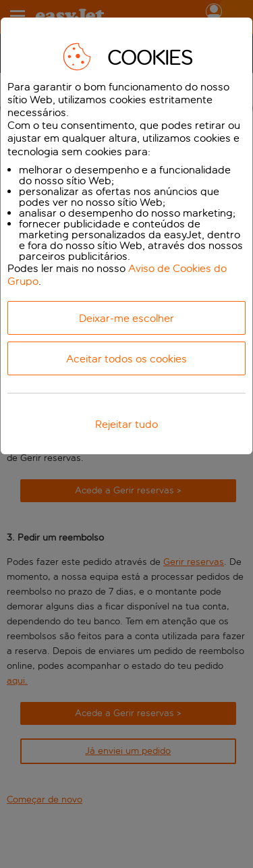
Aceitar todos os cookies (126, 359)
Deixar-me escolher (126, 318)
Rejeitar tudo (126, 424)
